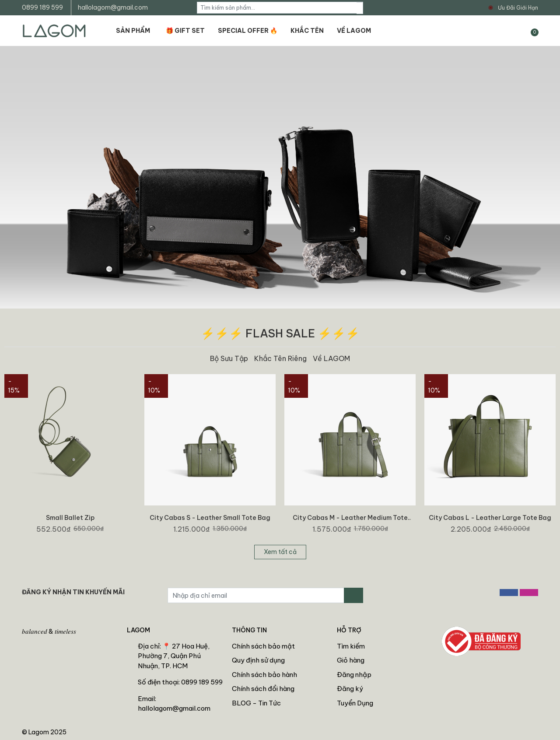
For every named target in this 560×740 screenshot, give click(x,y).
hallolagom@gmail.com (113, 7)
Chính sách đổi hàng (263, 689)
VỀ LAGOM (354, 31)
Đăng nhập (354, 675)
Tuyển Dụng (355, 703)
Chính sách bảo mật (263, 646)
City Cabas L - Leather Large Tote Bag (490, 518)
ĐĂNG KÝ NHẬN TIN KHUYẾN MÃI (73, 592)
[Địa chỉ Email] (256, 595)
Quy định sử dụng (258, 660)
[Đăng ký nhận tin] (353, 595)
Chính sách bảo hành (264, 675)
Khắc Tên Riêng (280, 358)
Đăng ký (350, 689)
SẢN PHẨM (133, 31)
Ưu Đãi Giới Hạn (518, 8)
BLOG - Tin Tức (256, 703)
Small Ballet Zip (70, 518)
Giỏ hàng (351, 660)
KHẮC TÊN (307, 31)
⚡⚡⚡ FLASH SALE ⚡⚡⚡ (280, 333)
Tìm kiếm (351, 646)
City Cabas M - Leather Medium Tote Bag (350, 521)
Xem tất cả (280, 552)
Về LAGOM (331, 358)
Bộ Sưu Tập (229, 358)
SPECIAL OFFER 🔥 (248, 31)
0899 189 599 (42, 7)
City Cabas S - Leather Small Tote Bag (210, 518)
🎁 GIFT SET (185, 31)
